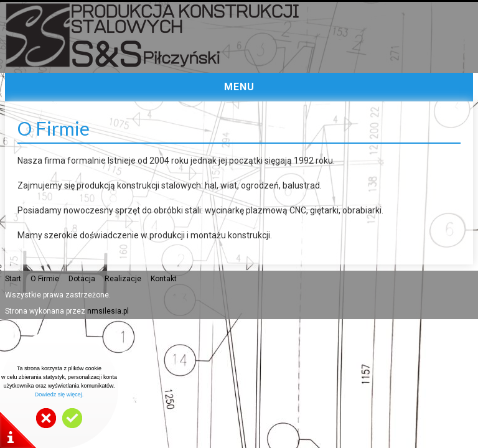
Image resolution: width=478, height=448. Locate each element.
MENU (239, 87)
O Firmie (45, 279)
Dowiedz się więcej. (59, 394)
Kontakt (164, 279)
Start (13, 279)
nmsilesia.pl (108, 311)
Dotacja (82, 279)
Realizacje (123, 279)
